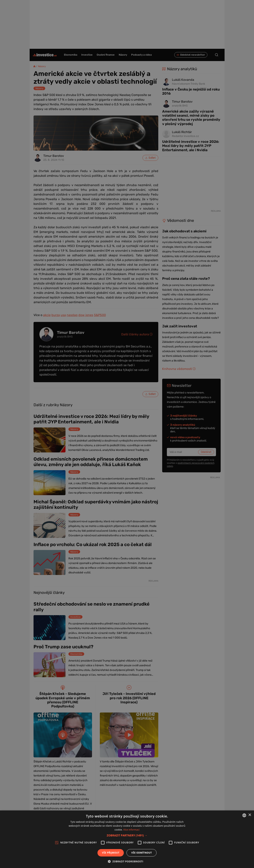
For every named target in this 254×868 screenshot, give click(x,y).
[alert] (127, 434)
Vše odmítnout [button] (141, 853)
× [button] (250, 815)
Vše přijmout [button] (111, 853)
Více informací (131, 830)
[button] (127, 835)
